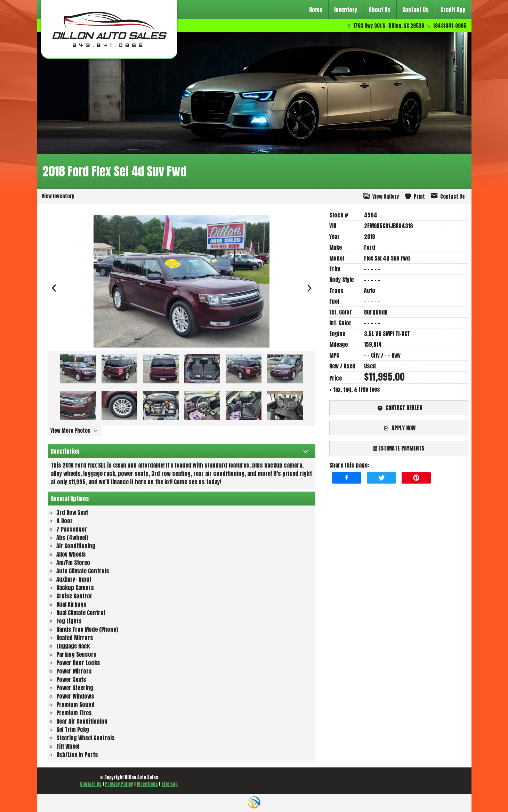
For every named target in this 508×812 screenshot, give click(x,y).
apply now (399, 428)
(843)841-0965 (450, 26)
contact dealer (399, 408)
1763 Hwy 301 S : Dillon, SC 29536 (389, 26)
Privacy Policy (119, 784)
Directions (147, 784)
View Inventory (58, 196)
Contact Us (91, 784)
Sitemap (170, 784)
